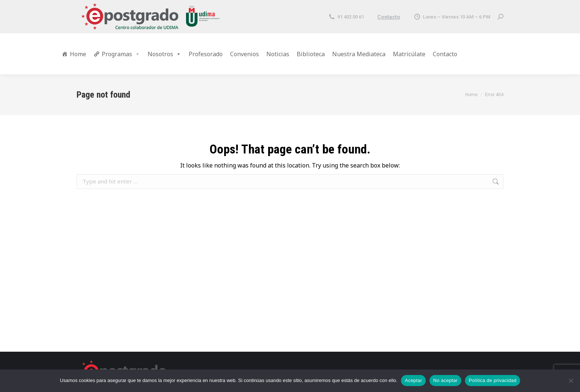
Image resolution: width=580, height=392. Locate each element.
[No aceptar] (571, 381)
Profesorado (206, 54)
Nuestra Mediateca (359, 54)
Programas (121, 54)
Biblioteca (311, 54)
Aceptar (413, 380)
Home (78, 54)
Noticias (278, 54)
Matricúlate (409, 54)
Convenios (245, 54)
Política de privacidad (493, 380)
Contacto (389, 17)
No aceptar (445, 380)
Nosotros (164, 54)
